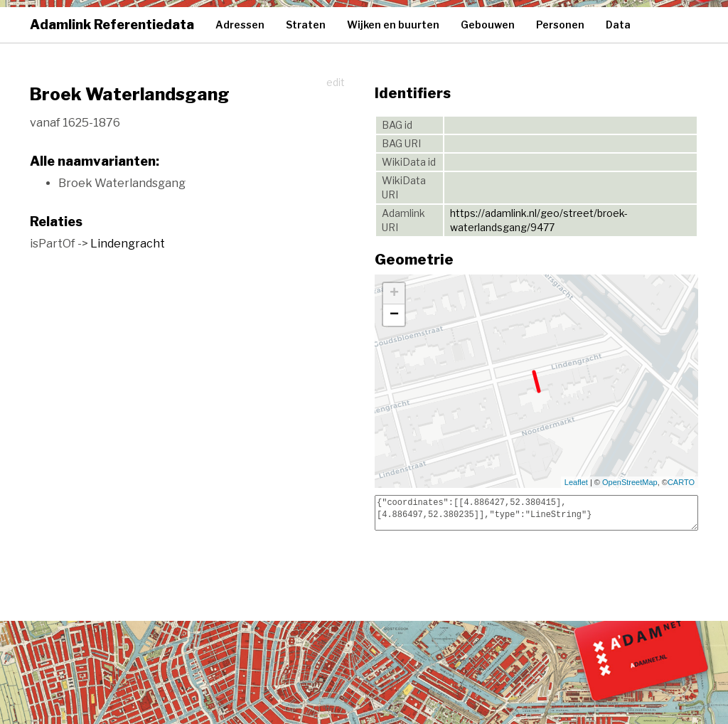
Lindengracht (128, 244)
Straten (306, 25)
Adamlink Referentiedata (112, 25)
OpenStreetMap (630, 482)
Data (618, 25)
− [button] (394, 315)
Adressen (240, 25)
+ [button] (394, 294)
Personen (560, 25)
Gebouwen (488, 25)
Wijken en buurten (393, 25)
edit (336, 82)
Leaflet (576, 482)
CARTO (681, 482)
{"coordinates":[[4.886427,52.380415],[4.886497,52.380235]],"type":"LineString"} (536, 513)
